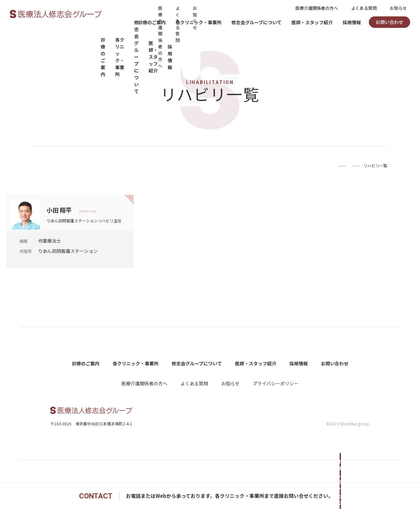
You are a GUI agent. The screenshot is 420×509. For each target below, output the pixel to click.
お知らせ (398, 8)
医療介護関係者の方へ (317, 8)
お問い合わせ (389, 22)
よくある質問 (364, 8)
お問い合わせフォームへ (340, 496)
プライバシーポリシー (276, 406)
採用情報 (352, 22)
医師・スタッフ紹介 (312, 22)
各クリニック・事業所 (199, 22)
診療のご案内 (152, 22)
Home (291, 165)
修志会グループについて (256, 22)
